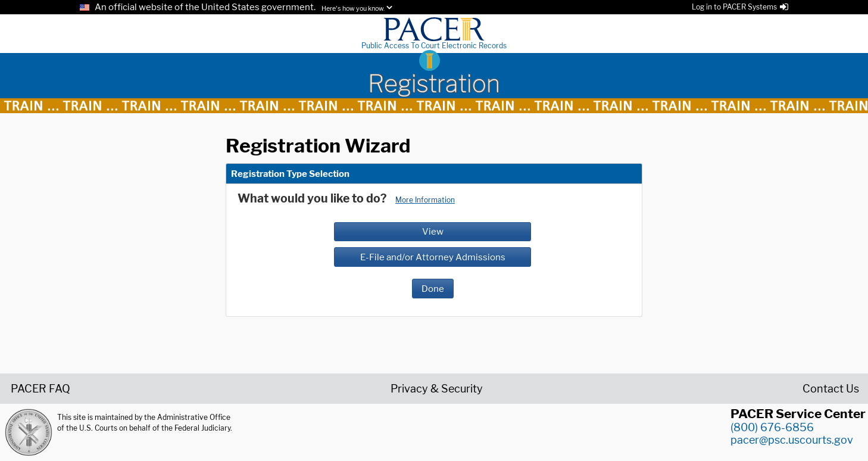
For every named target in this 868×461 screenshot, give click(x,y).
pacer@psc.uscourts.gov (792, 440)
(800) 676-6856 (772, 427)
